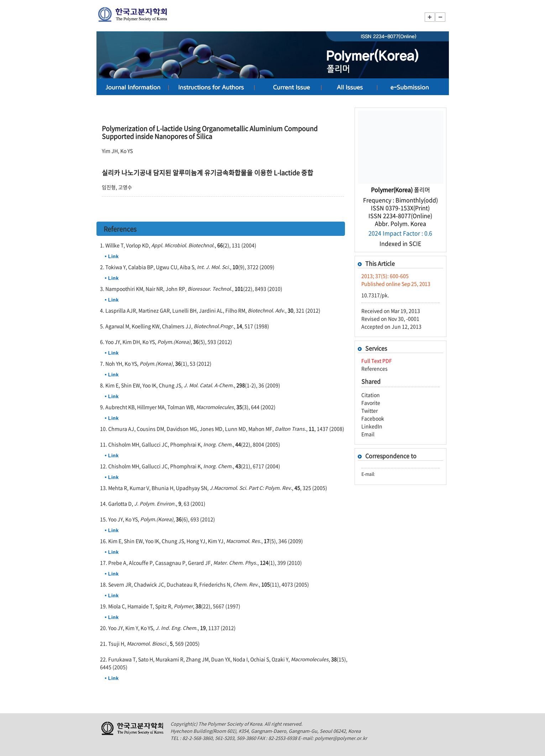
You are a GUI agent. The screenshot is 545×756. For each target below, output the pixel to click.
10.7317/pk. (375, 295)
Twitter (370, 410)
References (374, 368)
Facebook (373, 418)
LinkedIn (372, 426)
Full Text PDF (377, 361)
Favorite (371, 403)
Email (368, 434)
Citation (371, 395)
